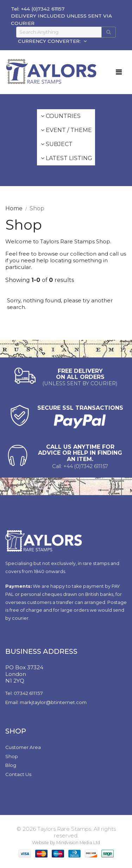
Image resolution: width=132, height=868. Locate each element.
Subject (57, 144)
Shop (12, 756)
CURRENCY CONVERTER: (50, 41)
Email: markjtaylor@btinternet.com (46, 702)
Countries (61, 116)
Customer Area (23, 747)
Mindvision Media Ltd (78, 843)
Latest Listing (67, 158)
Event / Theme (66, 130)
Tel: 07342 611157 (24, 693)
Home (14, 208)
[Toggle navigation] (119, 72)
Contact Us (18, 774)
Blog (11, 765)
